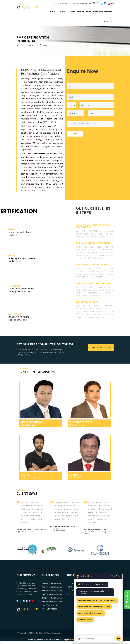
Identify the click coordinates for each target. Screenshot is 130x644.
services (71, 12)
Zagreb (24, 150)
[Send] (118, 638)
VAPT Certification (50, 609)
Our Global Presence (103, 12)
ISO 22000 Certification (52, 594)
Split (54, 146)
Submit (75, 134)
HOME (20, 46)
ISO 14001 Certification (52, 587)
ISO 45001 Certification (52, 591)
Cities (89, 12)
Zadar (60, 146)
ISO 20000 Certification (52, 602)
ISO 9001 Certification (51, 583)
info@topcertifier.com (81, 3)
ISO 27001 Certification (52, 598)
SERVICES (33, 46)
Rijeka (47, 146)
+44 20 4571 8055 (63, 3)
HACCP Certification (50, 605)
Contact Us (107, 21)
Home (53, 12)
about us (61, 12)
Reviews (81, 12)
